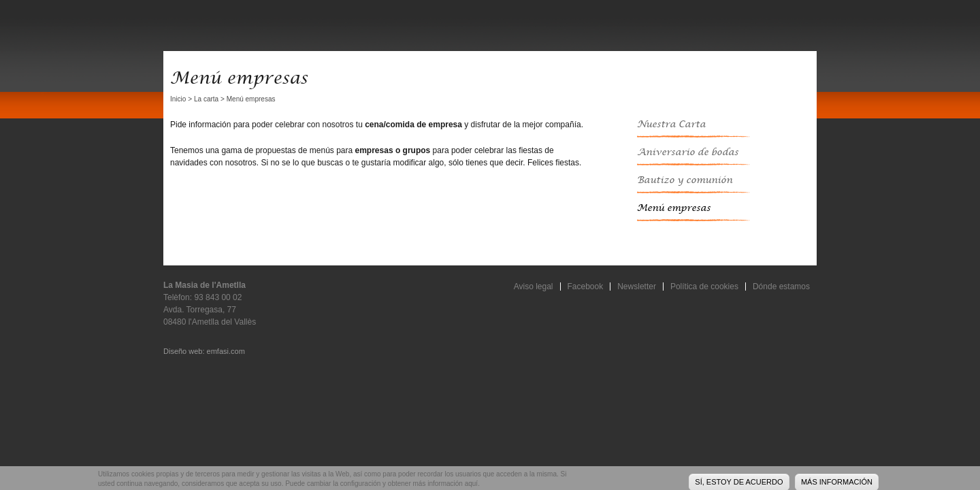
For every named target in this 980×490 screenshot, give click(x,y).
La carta (206, 99)
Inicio (178, 99)
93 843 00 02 (218, 297)
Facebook (586, 287)
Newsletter (637, 287)
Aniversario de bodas (688, 152)
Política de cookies (704, 287)
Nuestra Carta (671, 125)
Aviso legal (534, 287)
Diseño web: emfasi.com (204, 351)
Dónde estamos (781, 287)
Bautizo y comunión (685, 180)
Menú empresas (674, 208)
